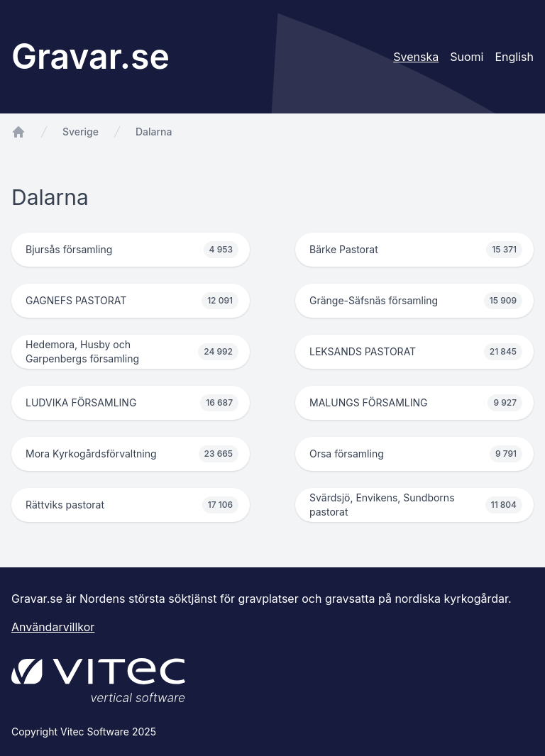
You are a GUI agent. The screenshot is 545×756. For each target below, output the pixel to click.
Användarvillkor (53, 627)
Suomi (467, 57)
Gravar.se (90, 56)
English (514, 57)
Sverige (81, 132)
